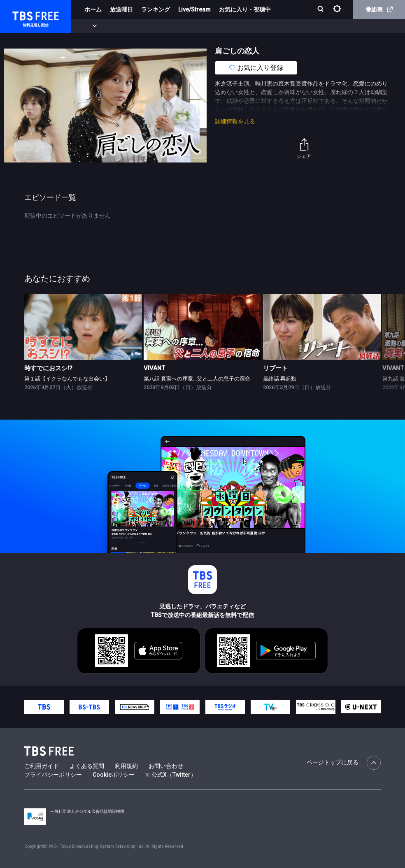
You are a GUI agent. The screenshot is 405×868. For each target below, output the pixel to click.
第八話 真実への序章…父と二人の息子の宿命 (197, 379)
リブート (275, 368)
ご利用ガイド (42, 766)
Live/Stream (194, 9)
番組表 (379, 9)
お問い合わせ (166, 766)
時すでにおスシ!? (48, 368)
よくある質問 (87, 766)
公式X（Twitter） (171, 775)
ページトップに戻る (344, 763)
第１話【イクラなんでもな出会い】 (67, 379)
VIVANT (154, 368)
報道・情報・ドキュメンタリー (272, 26)
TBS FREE (22, 15)
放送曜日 (121, 9)
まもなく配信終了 (126, 26)
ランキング (156, 9)
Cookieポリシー (114, 775)
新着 (89, 26)
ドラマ (166, 26)
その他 (326, 26)
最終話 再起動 (280, 379)
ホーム (93, 9)
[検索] (321, 10)
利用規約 (126, 766)
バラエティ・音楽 (205, 26)
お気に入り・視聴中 (245, 9)
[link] (83, 327)
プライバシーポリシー (53, 775)
